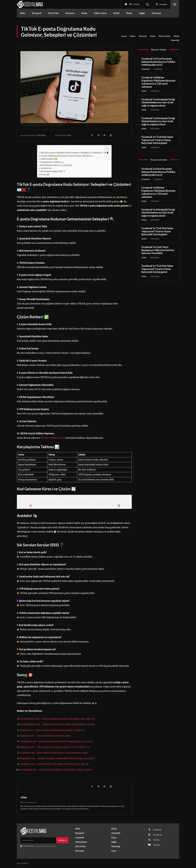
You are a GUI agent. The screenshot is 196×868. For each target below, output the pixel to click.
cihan (24, 797)
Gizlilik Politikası (29, 846)
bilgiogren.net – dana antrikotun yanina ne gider (45, 736)
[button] (147, 4)
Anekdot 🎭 (46, 168)
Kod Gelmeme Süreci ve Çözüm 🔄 (56, 165)
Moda (176, 36)
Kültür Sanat (165, 36)
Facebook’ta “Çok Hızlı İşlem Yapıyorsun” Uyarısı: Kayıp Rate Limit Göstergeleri (157, 140)
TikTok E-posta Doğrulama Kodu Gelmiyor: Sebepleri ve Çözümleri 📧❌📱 (75, 153)
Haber (133, 36)
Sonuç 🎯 (45, 175)
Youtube (157, 845)
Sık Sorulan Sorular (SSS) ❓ (53, 171)
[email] (38, 840)
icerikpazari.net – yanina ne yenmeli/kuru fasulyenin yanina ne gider (56, 770)
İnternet (143, 36)
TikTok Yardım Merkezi (53, 438)
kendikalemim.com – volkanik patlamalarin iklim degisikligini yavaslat (57, 724)
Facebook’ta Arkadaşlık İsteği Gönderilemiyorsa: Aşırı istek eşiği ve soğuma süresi (158, 102)
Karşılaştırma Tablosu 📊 (52, 162)
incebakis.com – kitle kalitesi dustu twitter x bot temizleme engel (54, 753)
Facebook (157, 830)
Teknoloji (175, 40)
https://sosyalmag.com (29, 802)
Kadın (153, 36)
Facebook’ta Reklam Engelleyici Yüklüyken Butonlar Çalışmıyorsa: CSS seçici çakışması (159, 82)
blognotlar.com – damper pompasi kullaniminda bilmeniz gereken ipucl (57, 758)
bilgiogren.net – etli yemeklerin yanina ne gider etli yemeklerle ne (55, 747)
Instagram (157, 835)
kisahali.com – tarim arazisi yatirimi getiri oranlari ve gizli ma (52, 730)
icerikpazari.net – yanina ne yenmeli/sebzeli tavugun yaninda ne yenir (56, 741)
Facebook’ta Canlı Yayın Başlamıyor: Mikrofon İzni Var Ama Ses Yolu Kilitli (158, 250)
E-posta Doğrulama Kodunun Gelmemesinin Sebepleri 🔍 (67, 156)
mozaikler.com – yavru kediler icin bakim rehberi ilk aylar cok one (54, 764)
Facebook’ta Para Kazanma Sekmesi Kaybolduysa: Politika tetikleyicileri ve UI (158, 62)
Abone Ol (62, 840)
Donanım (146, 69)
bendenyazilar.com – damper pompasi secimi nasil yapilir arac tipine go (57, 719)
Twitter (156, 840)
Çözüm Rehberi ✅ (49, 159)
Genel (124, 36)
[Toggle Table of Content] (106, 149)
